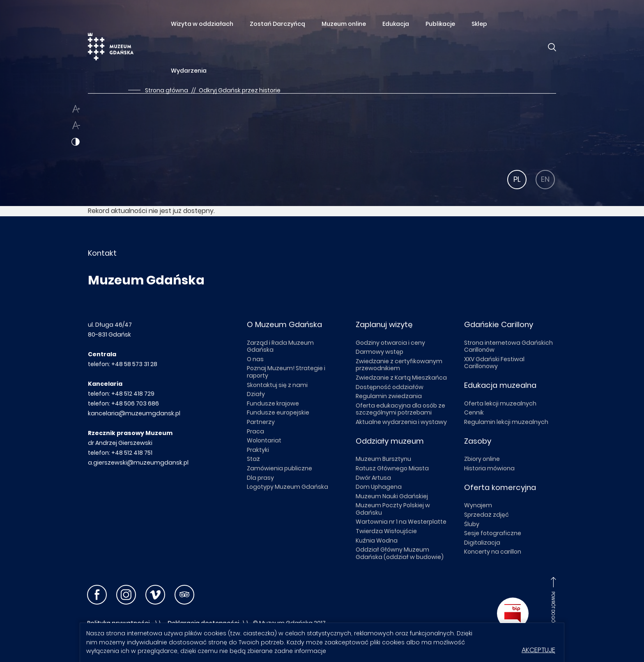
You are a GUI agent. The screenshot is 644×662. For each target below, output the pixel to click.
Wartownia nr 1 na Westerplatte (401, 522)
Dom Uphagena (379, 487)
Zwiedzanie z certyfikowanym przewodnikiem (399, 365)
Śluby (472, 524)
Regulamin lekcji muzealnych (506, 422)
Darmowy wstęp (379, 352)
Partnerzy (261, 422)
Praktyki (258, 450)
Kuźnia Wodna (377, 541)
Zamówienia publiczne (279, 468)
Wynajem (478, 505)
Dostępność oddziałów (390, 387)
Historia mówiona (489, 468)
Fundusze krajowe (273, 403)
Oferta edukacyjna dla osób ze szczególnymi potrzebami (400, 409)
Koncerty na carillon (493, 552)
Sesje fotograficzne (493, 533)
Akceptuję (538, 650)
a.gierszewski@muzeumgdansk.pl (138, 463)
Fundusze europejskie (278, 412)
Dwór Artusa (373, 478)
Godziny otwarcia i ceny (390, 343)
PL (517, 179)
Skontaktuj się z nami (277, 385)
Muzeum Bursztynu (383, 459)
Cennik (474, 412)
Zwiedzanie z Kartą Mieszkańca (401, 378)
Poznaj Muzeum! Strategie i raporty (286, 372)
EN (545, 179)
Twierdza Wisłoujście (386, 531)
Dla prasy (260, 478)
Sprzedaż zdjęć (486, 515)
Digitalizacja (482, 543)
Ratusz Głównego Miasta (392, 468)
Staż (253, 459)
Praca (255, 431)
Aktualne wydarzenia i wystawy (401, 422)
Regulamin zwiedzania (389, 396)
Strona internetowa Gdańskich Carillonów (508, 346)
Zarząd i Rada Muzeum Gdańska (280, 346)
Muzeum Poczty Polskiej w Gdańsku (393, 509)
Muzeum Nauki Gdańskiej (392, 496)
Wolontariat (264, 440)
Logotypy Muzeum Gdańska (287, 487)
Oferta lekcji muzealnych (500, 403)
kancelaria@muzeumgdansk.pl (134, 413)
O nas (255, 359)
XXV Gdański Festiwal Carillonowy (494, 363)
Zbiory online (482, 459)
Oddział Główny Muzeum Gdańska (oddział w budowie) (400, 553)
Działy (256, 394)
